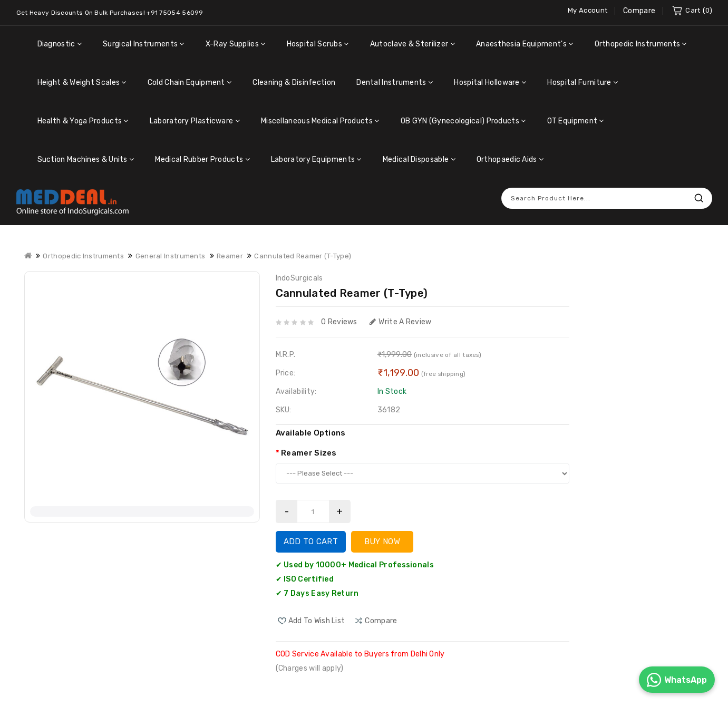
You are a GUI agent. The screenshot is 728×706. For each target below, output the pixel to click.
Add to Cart (311, 535)
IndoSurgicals (299, 272)
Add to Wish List (317, 615)
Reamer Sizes (309, 447)
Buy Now (382, 535)
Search (699, 192)
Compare (639, 11)
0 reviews (339, 316)
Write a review (401, 316)
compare (381, 615)
